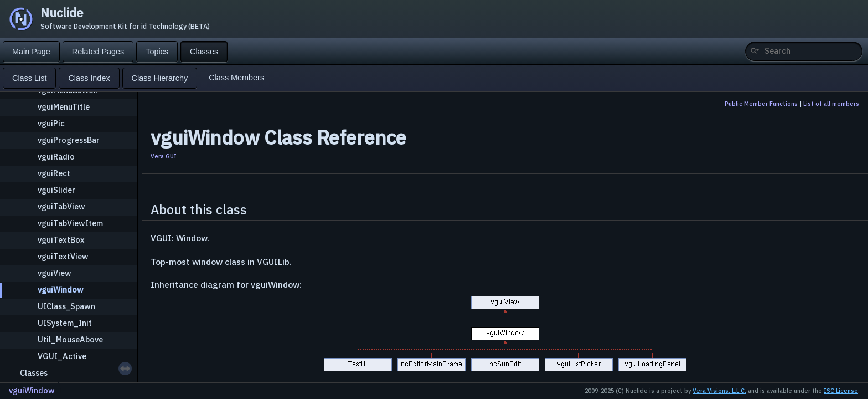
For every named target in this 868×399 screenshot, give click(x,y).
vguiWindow (61, 290)
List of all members (831, 104)
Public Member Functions (761, 104)
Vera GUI (164, 156)
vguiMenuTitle (64, 107)
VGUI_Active (62, 356)
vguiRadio (56, 157)
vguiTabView (61, 206)
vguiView (55, 273)
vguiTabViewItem (70, 223)
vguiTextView (63, 256)
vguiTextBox (61, 240)
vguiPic (51, 123)
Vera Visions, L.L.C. (719, 391)
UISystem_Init (65, 323)
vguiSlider (56, 190)
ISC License (841, 391)
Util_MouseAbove (70, 339)
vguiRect (54, 173)
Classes (34, 373)
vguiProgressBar (69, 140)
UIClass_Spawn (66, 306)
